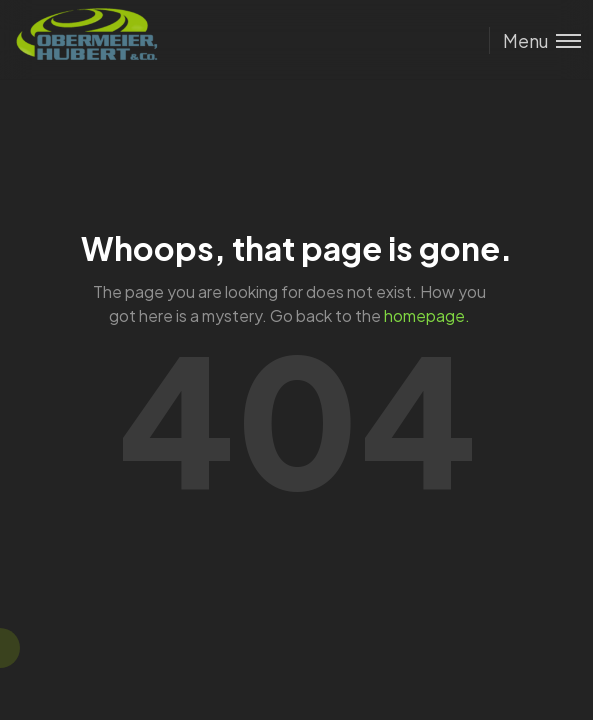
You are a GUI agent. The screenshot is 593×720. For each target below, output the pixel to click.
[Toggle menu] (535, 40)
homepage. (427, 315)
